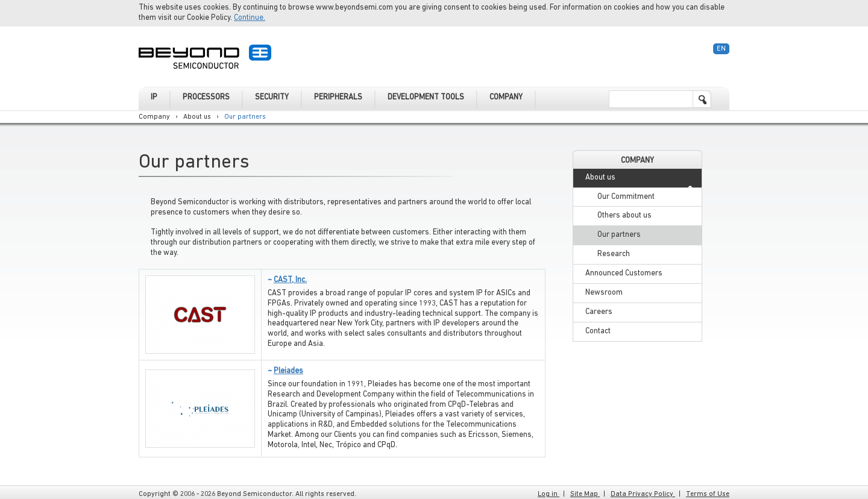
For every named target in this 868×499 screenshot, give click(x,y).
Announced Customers (624, 273)
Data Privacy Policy (643, 494)
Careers (599, 312)
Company (154, 117)
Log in (549, 494)
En (721, 49)
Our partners (245, 117)
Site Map (585, 494)
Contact (598, 331)
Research (614, 254)
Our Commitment (626, 197)
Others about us (624, 215)
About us (197, 117)
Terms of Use (708, 494)
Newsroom (604, 293)
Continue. (250, 18)
